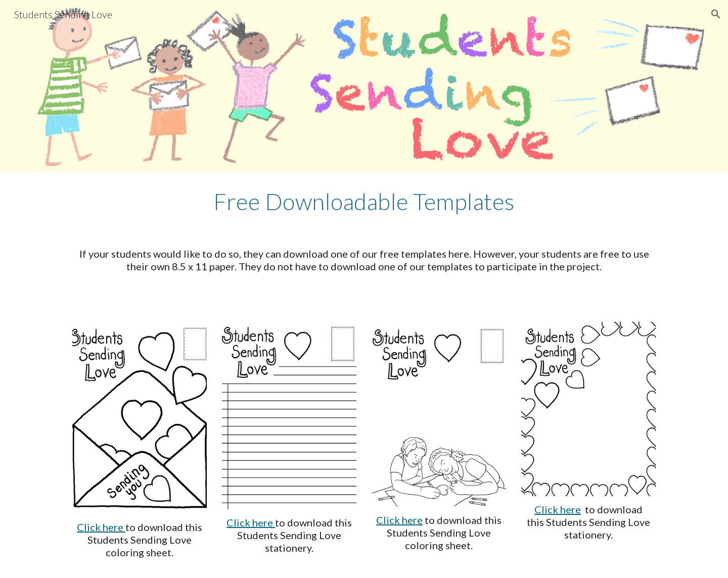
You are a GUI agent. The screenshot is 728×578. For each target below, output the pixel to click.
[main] (364, 202)
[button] (716, 14)
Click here (101, 527)
